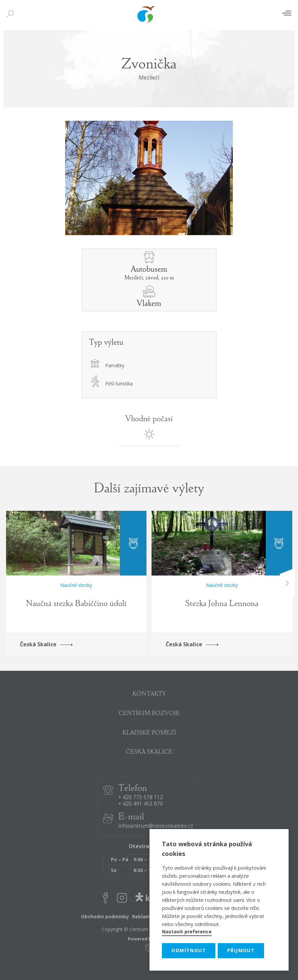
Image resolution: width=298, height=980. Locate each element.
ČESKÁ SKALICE (149, 752)
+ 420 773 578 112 (141, 798)
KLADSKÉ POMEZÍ (149, 733)
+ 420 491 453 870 (141, 804)
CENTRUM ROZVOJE (149, 714)
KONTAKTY (149, 694)
